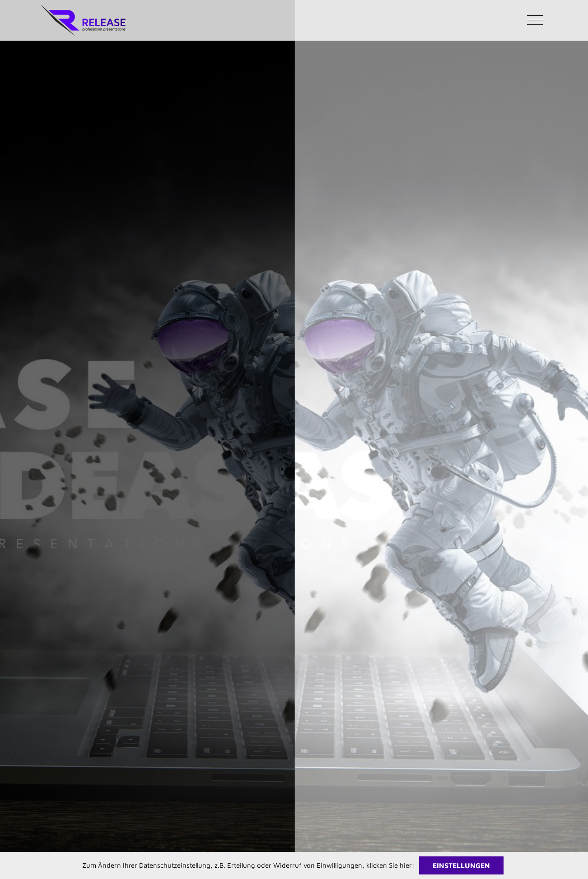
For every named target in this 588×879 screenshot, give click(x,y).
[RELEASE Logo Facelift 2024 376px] (83, 8)
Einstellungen (461, 865)
